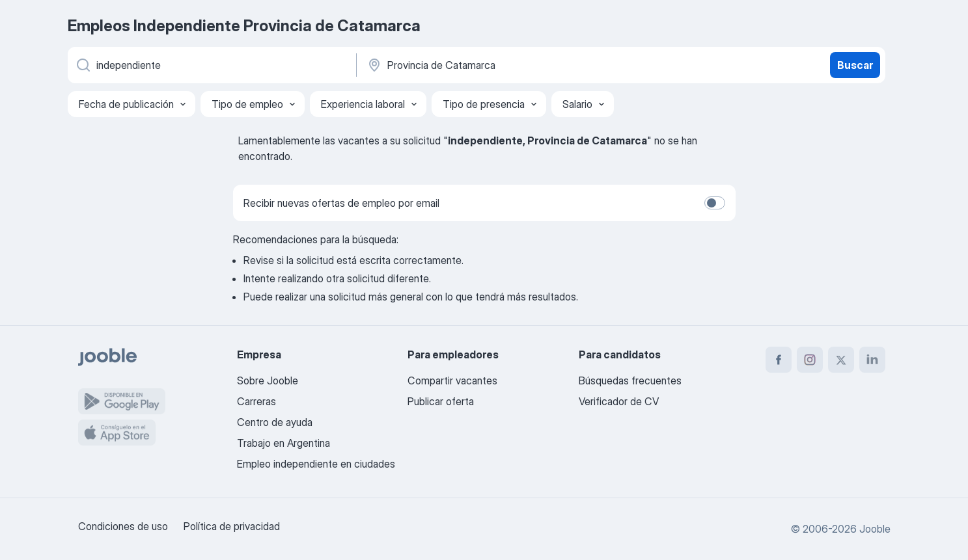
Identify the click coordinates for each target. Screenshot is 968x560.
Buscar (855, 65)
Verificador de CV (619, 401)
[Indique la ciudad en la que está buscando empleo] (502, 65)
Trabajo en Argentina (283, 443)
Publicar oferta (441, 401)
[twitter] (841, 360)
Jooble (875, 529)
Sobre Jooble (268, 380)
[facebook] (779, 360)
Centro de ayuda (275, 422)
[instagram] (810, 360)
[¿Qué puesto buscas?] (211, 65)
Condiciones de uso (123, 526)
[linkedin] (872, 360)
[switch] (715, 203)
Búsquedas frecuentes (630, 380)
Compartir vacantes (452, 380)
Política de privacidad (232, 526)
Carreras (256, 401)
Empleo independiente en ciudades (316, 464)
